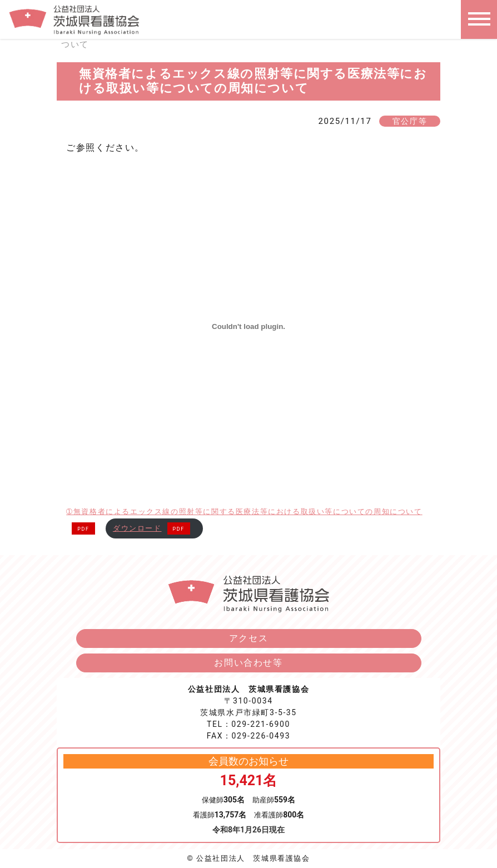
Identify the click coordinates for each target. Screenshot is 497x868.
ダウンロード (137, 528)
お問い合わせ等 (248, 663)
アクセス (248, 638)
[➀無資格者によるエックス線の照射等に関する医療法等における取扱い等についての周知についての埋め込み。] (248, 327)
